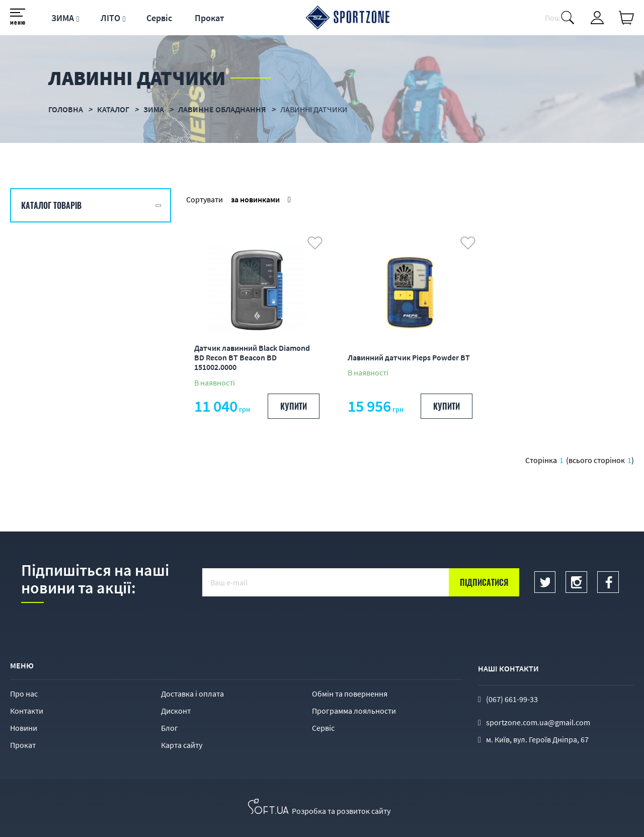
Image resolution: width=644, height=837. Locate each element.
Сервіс (159, 18)
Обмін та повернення (350, 694)
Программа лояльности (354, 711)
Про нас (24, 694)
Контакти (27, 711)
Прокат (210, 18)
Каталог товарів (51, 205)
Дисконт (176, 711)
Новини (24, 728)
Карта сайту (182, 745)
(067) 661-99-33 (512, 699)
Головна (66, 109)
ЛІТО (110, 18)
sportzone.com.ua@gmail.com (538, 722)
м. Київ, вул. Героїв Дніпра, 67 (537, 739)
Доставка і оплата (192, 694)
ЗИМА (63, 18)
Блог (170, 728)
